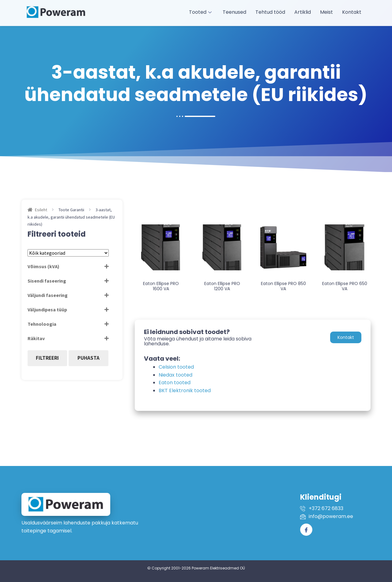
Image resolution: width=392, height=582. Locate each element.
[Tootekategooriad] (68, 253)
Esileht (41, 210)
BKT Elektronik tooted (185, 391)
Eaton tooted (175, 383)
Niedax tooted (175, 375)
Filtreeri (47, 358)
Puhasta (89, 358)
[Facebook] (306, 530)
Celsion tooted (176, 367)
